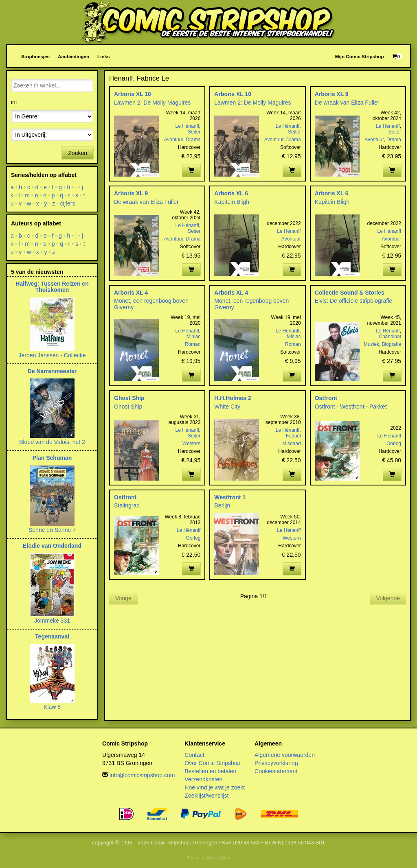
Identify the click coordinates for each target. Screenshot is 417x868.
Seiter (194, 132)
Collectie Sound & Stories (350, 293)
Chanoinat (390, 337)
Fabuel (293, 436)
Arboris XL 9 (332, 94)
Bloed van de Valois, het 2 (52, 442)
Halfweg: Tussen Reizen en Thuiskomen (52, 287)
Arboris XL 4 (131, 293)
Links (103, 56)
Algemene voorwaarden (285, 755)
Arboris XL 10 (133, 94)
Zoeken (78, 153)
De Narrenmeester (52, 371)
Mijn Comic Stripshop (360, 56)
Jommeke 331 (52, 621)
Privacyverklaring (276, 763)
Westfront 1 (230, 497)
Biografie (392, 344)
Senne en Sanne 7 (52, 530)
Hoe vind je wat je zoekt (215, 787)
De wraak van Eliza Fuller (347, 103)
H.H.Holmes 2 (233, 398)
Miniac (194, 337)
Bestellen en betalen (210, 771)
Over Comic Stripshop (212, 763)
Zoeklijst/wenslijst (206, 796)
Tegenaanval (52, 636)
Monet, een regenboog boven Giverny (151, 304)
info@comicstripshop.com (142, 775)
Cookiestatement (276, 771)
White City (227, 407)
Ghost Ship (129, 398)
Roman (193, 344)
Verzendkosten (203, 779)
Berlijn (222, 505)
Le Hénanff (187, 126)
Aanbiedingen (74, 56)
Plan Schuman (52, 458)
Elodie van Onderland (52, 546)
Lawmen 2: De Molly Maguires (152, 103)
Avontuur (173, 140)
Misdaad (291, 444)
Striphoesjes (35, 56)
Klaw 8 (52, 707)
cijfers (68, 203)
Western (191, 444)
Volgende (388, 598)
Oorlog (394, 444)
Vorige (123, 598)
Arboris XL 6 (231, 193)
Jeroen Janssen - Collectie (52, 355)
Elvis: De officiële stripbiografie (353, 301)
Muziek (371, 344)
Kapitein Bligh (232, 202)
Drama (193, 140)
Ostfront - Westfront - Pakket (351, 407)
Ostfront (326, 398)
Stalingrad (127, 505)
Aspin (225, 858)
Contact (194, 755)
